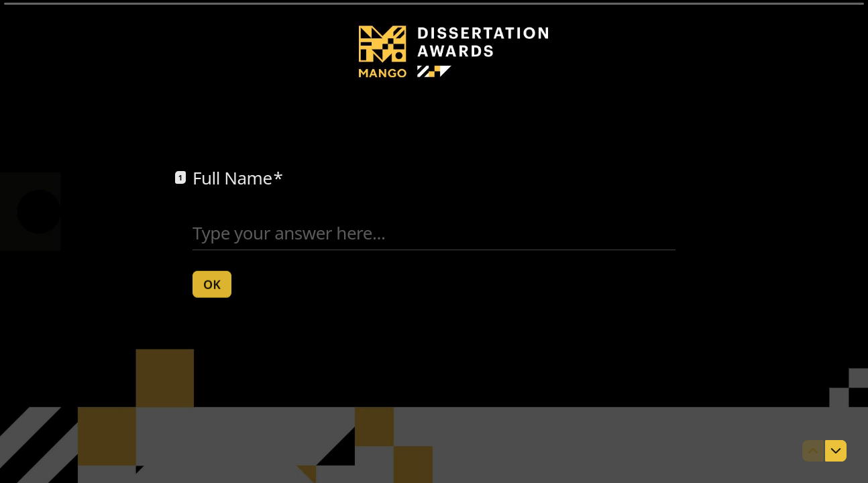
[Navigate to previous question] (813, 451)
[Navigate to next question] (836, 451)
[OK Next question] (212, 284)
